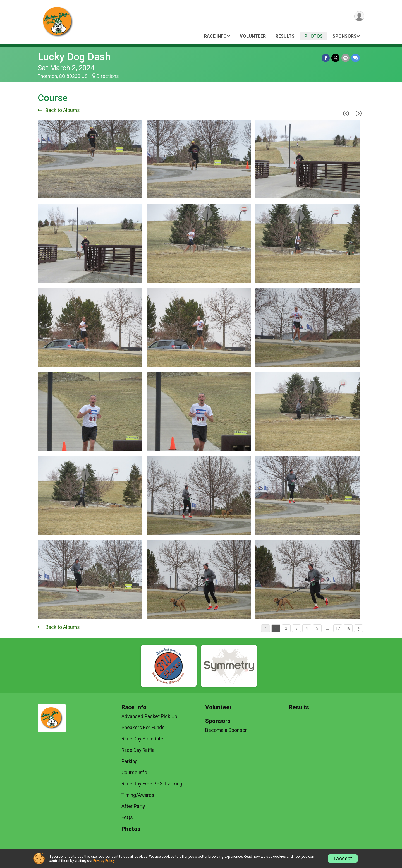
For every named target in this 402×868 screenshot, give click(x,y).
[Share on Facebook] (326, 58)
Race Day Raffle (138, 750)
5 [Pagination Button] (317, 628)
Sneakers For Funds (143, 728)
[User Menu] (359, 16)
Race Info (215, 36)
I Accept (343, 859)
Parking (130, 761)
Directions (108, 76)
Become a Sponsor (226, 730)
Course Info (134, 773)
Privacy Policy (104, 861)
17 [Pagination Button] (338, 628)
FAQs (127, 817)
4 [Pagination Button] (307, 628)
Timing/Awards (138, 795)
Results (285, 36)
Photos (314, 36)
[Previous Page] (346, 113)
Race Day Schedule (142, 739)
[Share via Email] (345, 58)
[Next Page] (358, 113)
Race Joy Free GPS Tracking (152, 784)
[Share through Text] (356, 58)
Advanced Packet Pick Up (149, 716)
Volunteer (253, 36)
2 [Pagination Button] (286, 628)
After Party (133, 806)
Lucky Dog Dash (74, 57)
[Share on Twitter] (336, 58)
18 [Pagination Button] (348, 628)
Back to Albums (59, 110)
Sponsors (344, 36)
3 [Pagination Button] (296, 628)
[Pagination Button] (358, 628)
